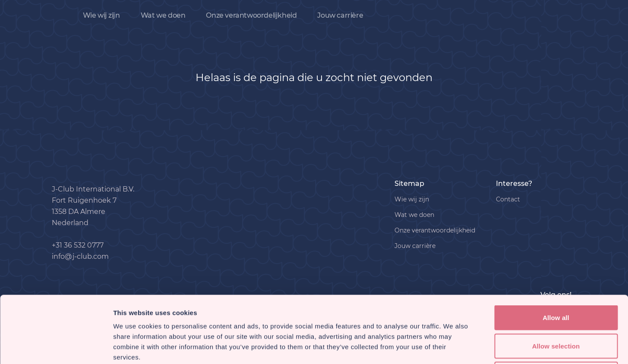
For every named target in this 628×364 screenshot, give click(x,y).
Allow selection (556, 279)
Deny (556, 307)
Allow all (556, 251)
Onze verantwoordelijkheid (251, 15)
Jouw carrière (340, 15)
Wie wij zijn (101, 15)
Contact (508, 199)
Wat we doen (163, 15)
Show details (453, 347)
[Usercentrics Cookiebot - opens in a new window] (56, 347)
